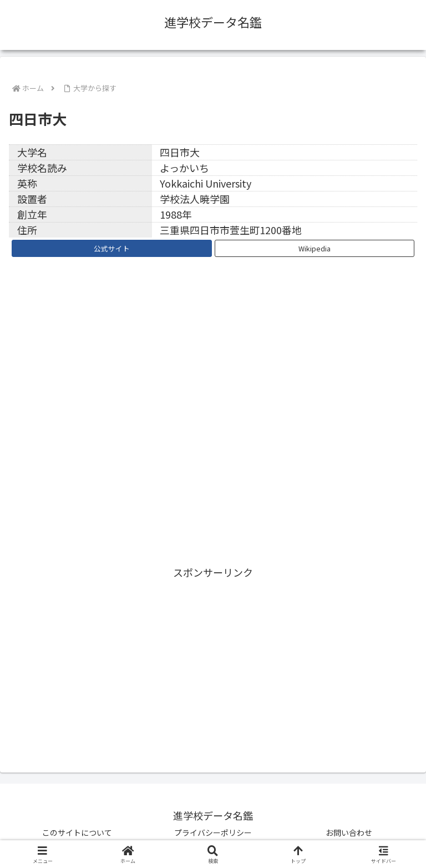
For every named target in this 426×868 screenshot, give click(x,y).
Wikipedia (315, 248)
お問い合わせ (349, 832)
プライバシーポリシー (213, 832)
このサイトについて (77, 832)
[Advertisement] (213, 659)
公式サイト (112, 248)
